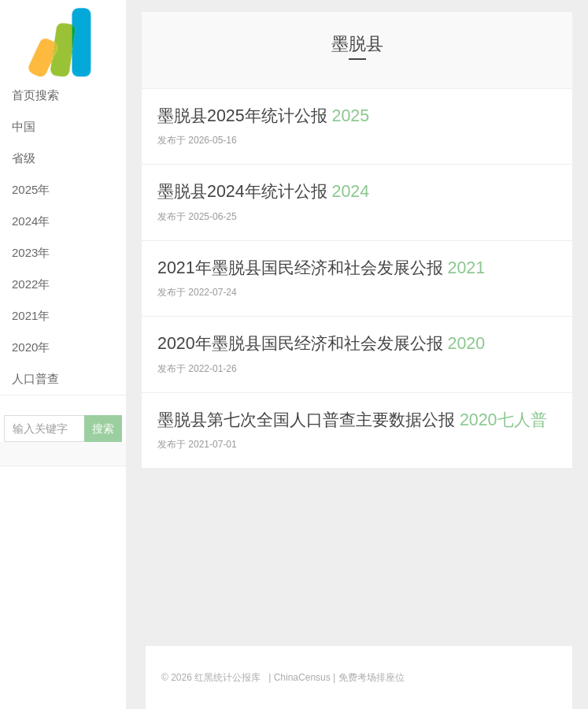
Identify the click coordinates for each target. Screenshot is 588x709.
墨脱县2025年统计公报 (268, 115)
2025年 (31, 189)
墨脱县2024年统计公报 (268, 191)
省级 (24, 158)
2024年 (31, 221)
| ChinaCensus (300, 677)
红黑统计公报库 (63, 40)
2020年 (31, 347)
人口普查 (35, 379)
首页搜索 (35, 95)
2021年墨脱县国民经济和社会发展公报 (328, 267)
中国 (24, 126)
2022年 (31, 284)
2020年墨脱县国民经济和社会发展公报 (328, 342)
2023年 (31, 252)
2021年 (31, 316)
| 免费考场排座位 (368, 677)
